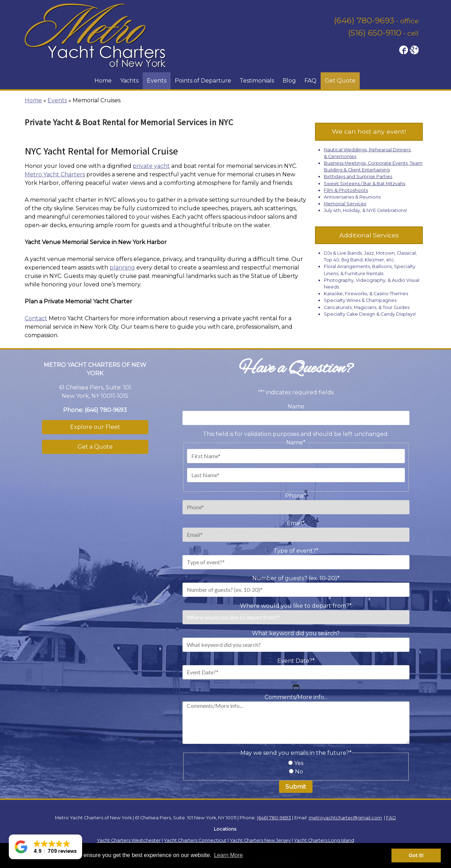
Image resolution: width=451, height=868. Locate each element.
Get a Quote (95, 447)
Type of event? (296, 551)
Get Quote (340, 81)
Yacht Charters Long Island (324, 840)
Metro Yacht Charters (55, 174)
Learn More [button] (228, 855)
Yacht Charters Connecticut (195, 840)
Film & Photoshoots (346, 190)
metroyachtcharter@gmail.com (345, 818)
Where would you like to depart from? (296, 606)
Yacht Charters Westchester (129, 840)
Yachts (129, 81)
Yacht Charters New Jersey (260, 840)
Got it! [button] (416, 855)
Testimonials (257, 81)
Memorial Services (345, 204)
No (299, 772)
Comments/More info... (296, 697)
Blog (289, 81)
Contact (36, 318)
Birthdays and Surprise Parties (358, 177)
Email (296, 523)
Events (157, 81)
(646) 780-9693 (364, 20)
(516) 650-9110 (375, 33)
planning (122, 268)
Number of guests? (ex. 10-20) (296, 578)
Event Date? (296, 661)
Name (296, 406)
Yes (299, 763)
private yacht (151, 166)
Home (103, 81)
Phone (296, 496)
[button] (45, 847)
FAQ (310, 81)
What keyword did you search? (296, 633)
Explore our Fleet (95, 427)
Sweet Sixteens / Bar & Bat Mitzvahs (364, 184)
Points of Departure (203, 81)
